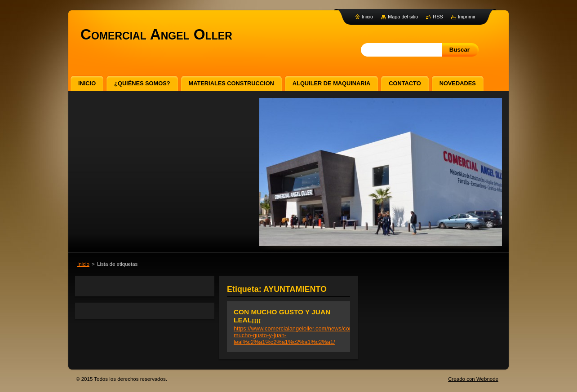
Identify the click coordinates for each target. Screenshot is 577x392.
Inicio (83, 264)
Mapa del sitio (403, 17)
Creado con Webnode (473, 379)
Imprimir (467, 17)
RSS (438, 17)
